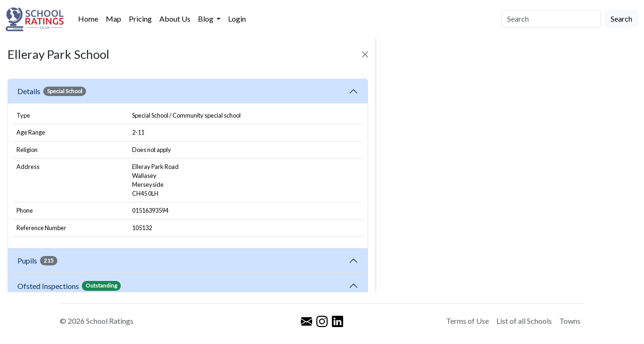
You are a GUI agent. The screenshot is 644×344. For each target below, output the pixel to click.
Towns (570, 321)
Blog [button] (206, 19)
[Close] (365, 54)
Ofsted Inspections (69, 286)
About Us (175, 19)
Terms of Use (467, 321)
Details (52, 91)
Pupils (37, 261)
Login (237, 19)
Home (88, 19)
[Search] (551, 19)
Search (621, 19)
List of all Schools (524, 321)
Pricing (140, 19)
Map (114, 19)
